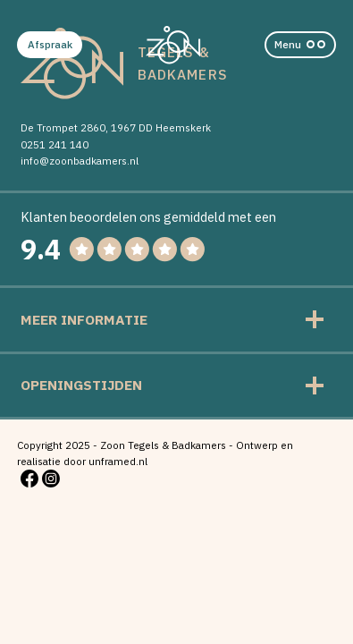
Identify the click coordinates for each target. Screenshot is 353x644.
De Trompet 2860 (63, 127)
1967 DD (132, 127)
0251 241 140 (55, 144)
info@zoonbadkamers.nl (80, 161)
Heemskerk (183, 127)
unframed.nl (118, 461)
